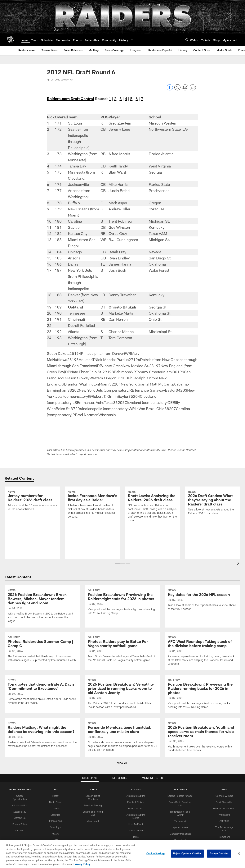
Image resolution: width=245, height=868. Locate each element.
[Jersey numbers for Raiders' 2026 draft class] (32, 501)
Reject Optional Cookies (187, 853)
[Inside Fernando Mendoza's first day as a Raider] (92, 505)
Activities (224, 821)
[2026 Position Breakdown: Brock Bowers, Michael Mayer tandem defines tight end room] (42, 606)
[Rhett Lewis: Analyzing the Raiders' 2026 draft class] (153, 507)
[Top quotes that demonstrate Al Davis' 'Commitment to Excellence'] (42, 692)
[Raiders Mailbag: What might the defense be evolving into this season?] (42, 735)
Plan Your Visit (136, 808)
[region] (122, 854)
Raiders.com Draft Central (70, 98)
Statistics (55, 815)
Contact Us (20, 818)
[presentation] (239, 564)
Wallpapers (224, 815)
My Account (93, 821)
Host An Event (136, 824)
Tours (136, 837)
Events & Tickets (136, 802)
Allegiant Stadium (136, 796)
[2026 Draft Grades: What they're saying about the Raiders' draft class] (213, 503)
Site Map (20, 830)
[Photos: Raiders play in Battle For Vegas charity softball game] (123, 649)
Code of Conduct (136, 830)
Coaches (55, 808)
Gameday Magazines (180, 834)
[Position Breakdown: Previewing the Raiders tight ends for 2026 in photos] (123, 602)
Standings (55, 827)
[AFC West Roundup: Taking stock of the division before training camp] (203, 651)
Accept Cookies (219, 853)
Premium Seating (93, 805)
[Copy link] (193, 88)
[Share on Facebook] (170, 89)
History (55, 834)
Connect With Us (224, 796)
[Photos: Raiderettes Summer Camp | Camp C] (42, 649)
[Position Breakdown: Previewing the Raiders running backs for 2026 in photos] (203, 694)
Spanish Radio (180, 827)
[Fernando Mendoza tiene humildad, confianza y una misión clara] (123, 737)
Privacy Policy (20, 824)
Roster (55, 796)
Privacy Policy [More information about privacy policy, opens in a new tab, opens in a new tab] (82, 864)
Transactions (55, 821)
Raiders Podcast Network (180, 796)
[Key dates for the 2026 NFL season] (203, 600)
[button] (117, 563)
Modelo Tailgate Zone (224, 808)
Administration (20, 805)
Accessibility (20, 812)
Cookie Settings (156, 853)
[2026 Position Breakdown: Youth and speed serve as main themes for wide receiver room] (203, 737)
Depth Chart (55, 802)
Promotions (224, 837)
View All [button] (122, 763)
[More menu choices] (133, 40)
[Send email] (185, 89)
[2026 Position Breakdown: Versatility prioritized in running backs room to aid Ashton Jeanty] (123, 694)
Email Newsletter (224, 802)
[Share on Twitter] (177, 89)
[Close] (239, 854)
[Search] (187, 40)
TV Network (180, 821)
